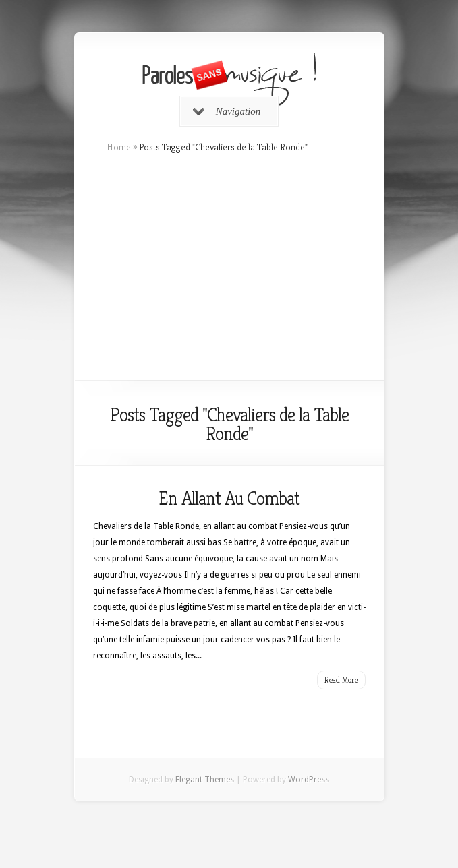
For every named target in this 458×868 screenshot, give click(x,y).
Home (119, 147)
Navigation (227, 111)
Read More (341, 680)
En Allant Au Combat (229, 498)
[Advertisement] (229, 267)
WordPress (309, 780)
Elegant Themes (205, 780)
